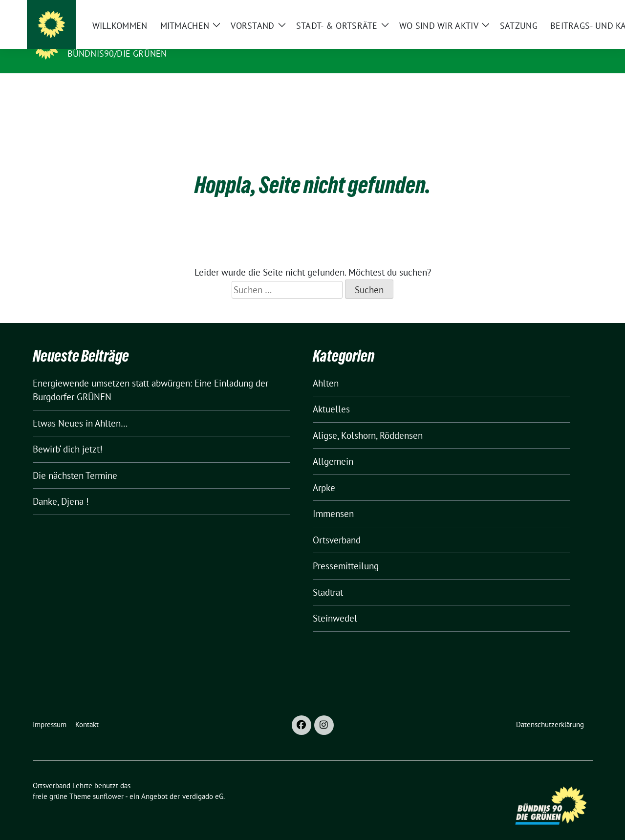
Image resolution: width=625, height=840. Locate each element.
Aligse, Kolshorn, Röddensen (368, 420)
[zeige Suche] (575, 10)
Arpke (324, 473)
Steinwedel (335, 603)
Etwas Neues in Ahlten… (80, 408)
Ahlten (326, 368)
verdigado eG (203, 781)
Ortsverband (337, 525)
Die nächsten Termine (75, 460)
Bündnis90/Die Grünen (117, 54)
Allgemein (333, 446)
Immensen (333, 498)
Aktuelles (331, 394)
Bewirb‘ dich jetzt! (68, 434)
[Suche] (561, 10)
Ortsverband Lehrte (122, 40)
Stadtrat (328, 577)
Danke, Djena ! (61, 486)
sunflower (108, 781)
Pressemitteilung (346, 551)
